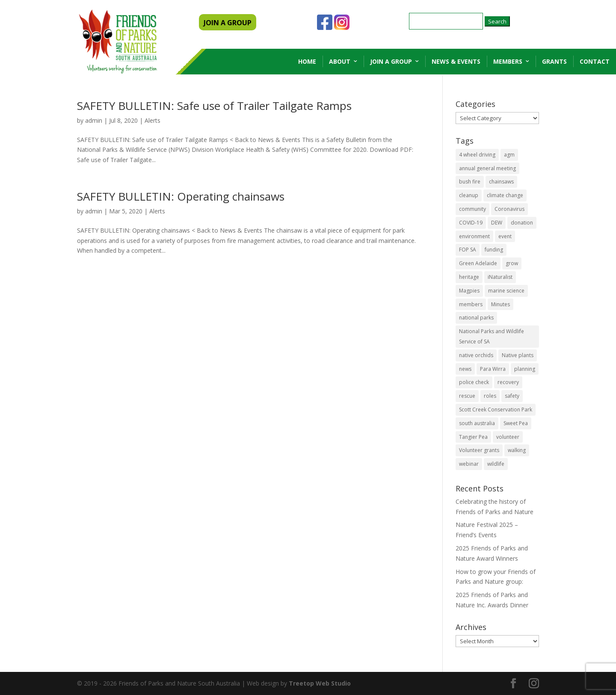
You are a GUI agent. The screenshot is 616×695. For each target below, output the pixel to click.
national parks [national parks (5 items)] (476, 318)
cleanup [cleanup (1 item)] (469, 195)
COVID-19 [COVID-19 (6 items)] (471, 223)
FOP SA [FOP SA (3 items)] (468, 250)
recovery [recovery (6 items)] (508, 382)
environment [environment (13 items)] (474, 236)
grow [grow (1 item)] (512, 263)
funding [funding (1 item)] (494, 250)
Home (307, 61)
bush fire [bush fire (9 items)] (470, 182)
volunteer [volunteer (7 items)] (508, 437)
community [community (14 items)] (472, 209)
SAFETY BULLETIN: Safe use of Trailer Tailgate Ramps (214, 106)
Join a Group (391, 61)
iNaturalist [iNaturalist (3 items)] (500, 277)
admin (94, 120)
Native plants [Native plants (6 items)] (518, 355)
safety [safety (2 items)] (512, 396)
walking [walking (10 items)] (517, 450)
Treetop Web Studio (320, 683)
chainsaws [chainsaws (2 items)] (501, 182)
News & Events (456, 61)
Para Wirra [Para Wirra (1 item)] (493, 369)
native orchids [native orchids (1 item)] (476, 355)
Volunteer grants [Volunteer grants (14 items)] (479, 450)
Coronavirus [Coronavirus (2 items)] (509, 209)
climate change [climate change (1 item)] (505, 195)
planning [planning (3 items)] (525, 369)
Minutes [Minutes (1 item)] (500, 304)
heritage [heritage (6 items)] (469, 277)
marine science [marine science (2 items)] (506, 291)
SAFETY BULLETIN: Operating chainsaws (181, 196)
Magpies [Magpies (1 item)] (469, 291)
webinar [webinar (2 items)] (469, 464)
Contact (595, 61)
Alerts (153, 120)
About (340, 61)
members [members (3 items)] (471, 304)
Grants (554, 61)
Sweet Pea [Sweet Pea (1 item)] (516, 423)
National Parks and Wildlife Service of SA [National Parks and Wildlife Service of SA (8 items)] (492, 336)
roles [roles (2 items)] (490, 396)
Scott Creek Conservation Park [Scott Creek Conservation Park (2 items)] (496, 410)
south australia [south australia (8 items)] (477, 423)
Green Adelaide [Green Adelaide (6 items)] (478, 263)
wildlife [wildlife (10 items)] (496, 464)
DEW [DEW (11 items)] (497, 223)
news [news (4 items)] (465, 369)
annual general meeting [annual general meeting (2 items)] (487, 168)
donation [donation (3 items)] (522, 223)
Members (508, 61)
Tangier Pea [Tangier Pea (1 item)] (473, 437)
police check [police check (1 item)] (474, 382)
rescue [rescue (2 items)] (467, 396)
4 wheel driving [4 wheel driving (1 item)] (477, 155)
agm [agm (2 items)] (509, 155)
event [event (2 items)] (505, 236)
